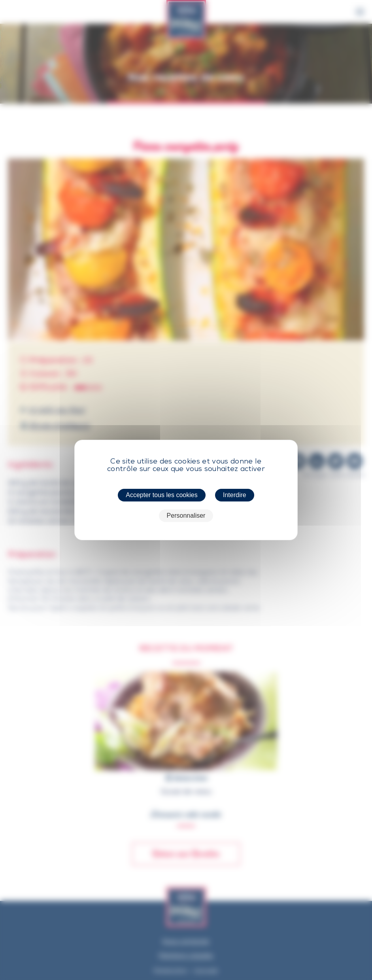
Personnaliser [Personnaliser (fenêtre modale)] (186, 516)
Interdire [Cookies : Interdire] (235, 495)
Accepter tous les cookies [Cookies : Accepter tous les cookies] (161, 495)
